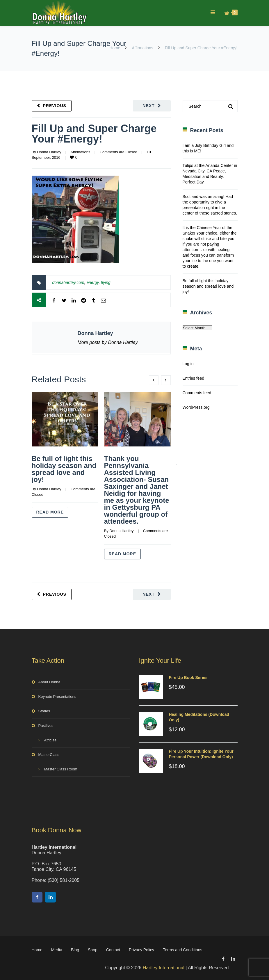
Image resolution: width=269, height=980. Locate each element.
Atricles (50, 740)
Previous (55, 106)
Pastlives (46, 726)
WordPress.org (196, 407)
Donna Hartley (49, 152)
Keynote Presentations (57, 697)
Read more (50, 512)
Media (57, 950)
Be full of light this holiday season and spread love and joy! (64, 469)
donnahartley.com (68, 282)
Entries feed (194, 378)
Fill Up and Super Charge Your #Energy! (94, 134)
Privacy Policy (141, 950)
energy (93, 282)
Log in (188, 364)
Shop (93, 950)
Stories (44, 711)
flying (106, 282)
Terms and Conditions (182, 950)
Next (148, 106)
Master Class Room (61, 769)
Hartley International (164, 968)
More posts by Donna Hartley (108, 342)
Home (115, 48)
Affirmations (142, 48)
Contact (113, 950)
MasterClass (49, 755)
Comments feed (197, 393)
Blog (75, 950)
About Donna (49, 682)
